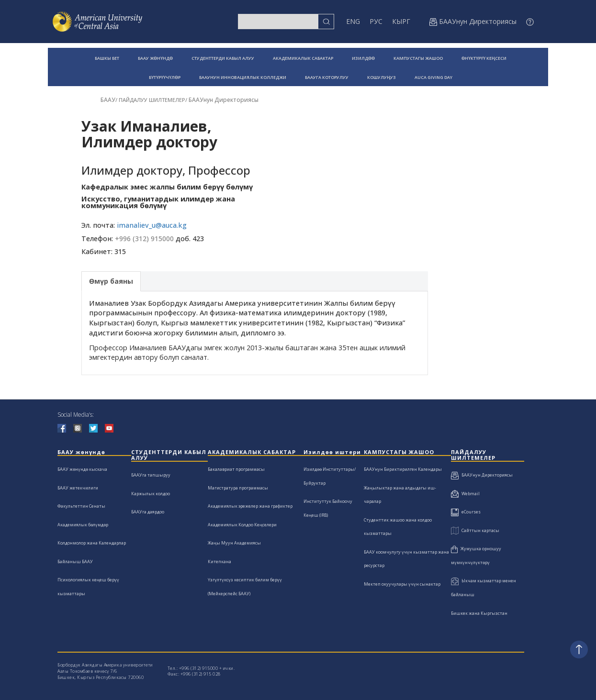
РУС (376, 21)
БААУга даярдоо (148, 512)
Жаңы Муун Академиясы (234, 543)
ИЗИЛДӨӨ (363, 58)
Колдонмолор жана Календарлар (92, 543)
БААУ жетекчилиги (78, 488)
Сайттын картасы (475, 530)
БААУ (108, 100)
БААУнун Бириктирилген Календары (403, 469)
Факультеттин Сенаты (81, 506)
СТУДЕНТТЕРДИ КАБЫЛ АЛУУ (223, 58)
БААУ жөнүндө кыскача (82, 469)
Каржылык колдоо (151, 494)
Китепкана (219, 561)
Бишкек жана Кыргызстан (479, 613)
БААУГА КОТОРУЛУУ (327, 77)
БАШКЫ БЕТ (107, 58)
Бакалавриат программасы (236, 469)
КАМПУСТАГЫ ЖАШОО (418, 58)
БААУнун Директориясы (224, 100)
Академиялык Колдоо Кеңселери (242, 525)
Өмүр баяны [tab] (111, 281)
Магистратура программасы (238, 488)
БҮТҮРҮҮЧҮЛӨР (165, 77)
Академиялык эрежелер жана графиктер (250, 506)
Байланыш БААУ (75, 561)
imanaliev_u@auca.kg (152, 225)
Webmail (465, 494)
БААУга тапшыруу (151, 475)
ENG (353, 21)
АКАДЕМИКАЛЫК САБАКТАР (303, 58)
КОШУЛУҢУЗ (382, 77)
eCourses (466, 512)
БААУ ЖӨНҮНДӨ (155, 58)
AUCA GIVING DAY (433, 77)
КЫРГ (401, 21)
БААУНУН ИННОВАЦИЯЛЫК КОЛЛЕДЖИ (243, 77)
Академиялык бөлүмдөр (83, 525)
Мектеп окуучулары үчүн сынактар (402, 584)
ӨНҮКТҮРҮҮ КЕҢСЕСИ (484, 58)
